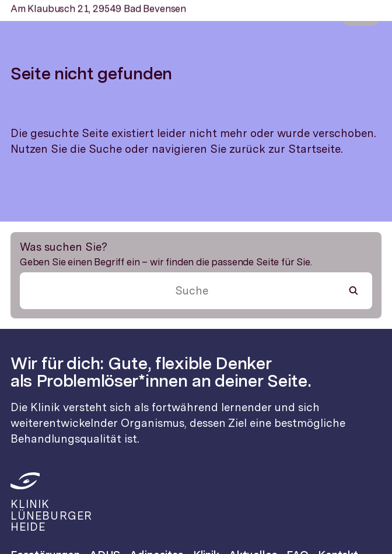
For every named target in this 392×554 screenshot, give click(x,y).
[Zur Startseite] (20, 15)
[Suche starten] (353, 291)
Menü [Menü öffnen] (361, 15)
